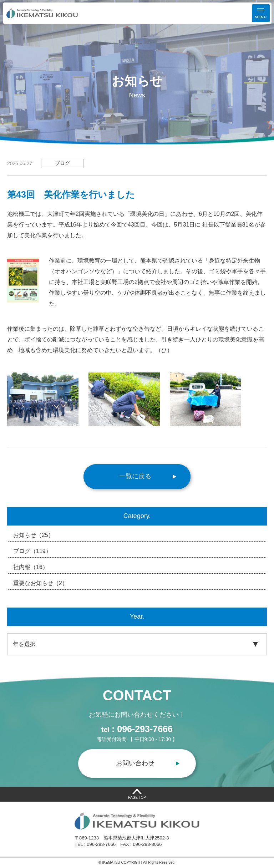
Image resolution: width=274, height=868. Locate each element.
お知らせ (34, 535)
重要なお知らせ (40, 583)
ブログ (32, 551)
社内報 (31, 567)
